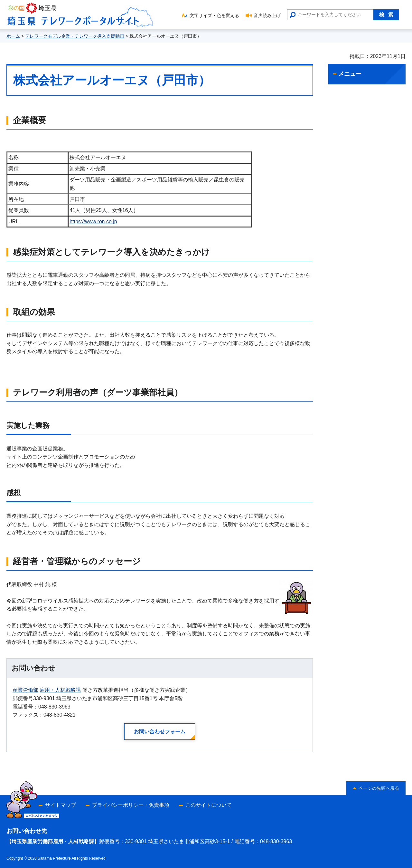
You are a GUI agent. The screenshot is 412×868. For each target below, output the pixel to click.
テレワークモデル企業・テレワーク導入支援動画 (75, 36)
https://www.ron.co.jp (93, 222)
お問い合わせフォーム (160, 732)
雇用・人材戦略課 (60, 690)
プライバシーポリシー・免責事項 (131, 805)
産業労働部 (25, 690)
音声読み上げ (267, 15)
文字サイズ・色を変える (214, 15)
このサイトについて (209, 805)
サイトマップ (61, 805)
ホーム (13, 36)
